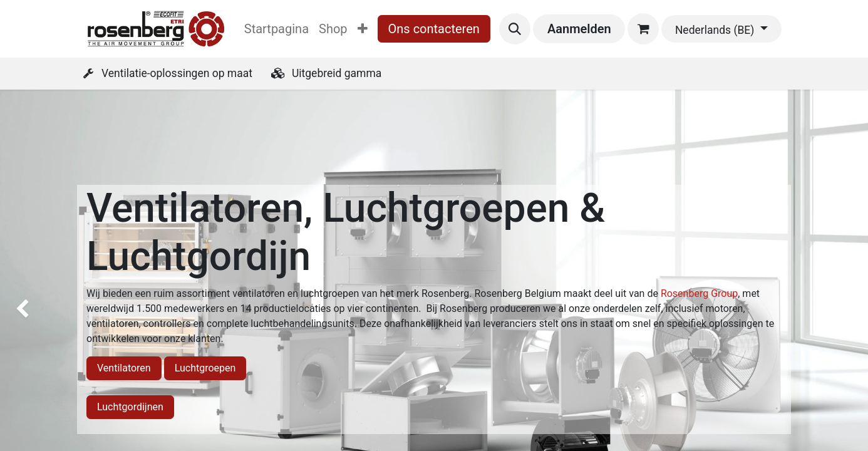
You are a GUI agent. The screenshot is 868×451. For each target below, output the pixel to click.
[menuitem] (276, 29)
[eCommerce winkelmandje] (643, 29)
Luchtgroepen (205, 368)
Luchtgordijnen (130, 407)
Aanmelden (579, 29)
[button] (515, 29)
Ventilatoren (124, 368)
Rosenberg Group (699, 293)
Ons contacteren (434, 29)
